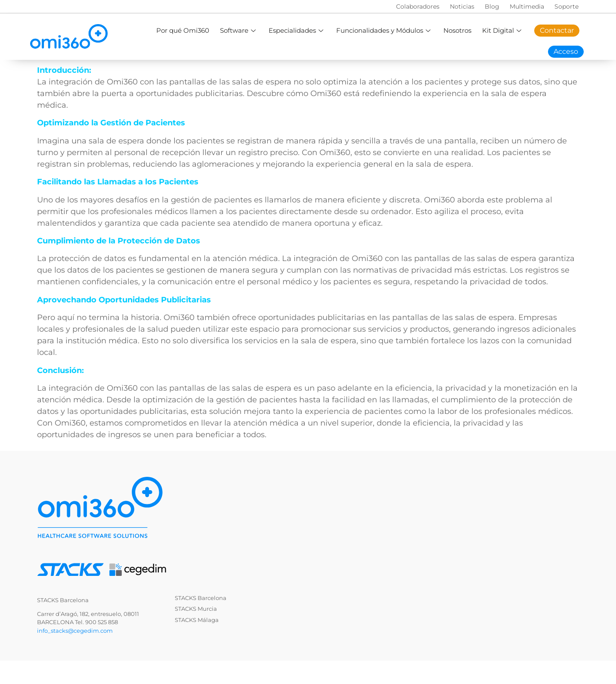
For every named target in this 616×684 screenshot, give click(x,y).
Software (239, 30)
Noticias (462, 6)
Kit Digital (503, 30)
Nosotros (457, 30)
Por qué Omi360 (183, 30)
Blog (492, 6)
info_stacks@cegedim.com (75, 631)
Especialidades (297, 30)
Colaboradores (418, 6)
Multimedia (527, 6)
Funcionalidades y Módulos (384, 30)
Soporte (566, 6)
